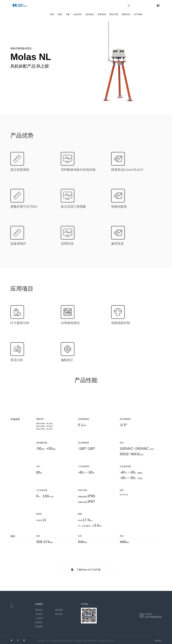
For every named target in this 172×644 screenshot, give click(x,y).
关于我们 (39, 614)
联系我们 (39, 622)
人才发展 (39, 618)
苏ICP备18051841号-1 (106, 641)
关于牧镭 (138, 14)
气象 (68, 14)
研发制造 (59, 610)
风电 (52, 14)
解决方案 (114, 14)
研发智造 (102, 14)
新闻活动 (126, 14)
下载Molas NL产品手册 (86, 574)
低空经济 (78, 14)
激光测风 (39, 627)
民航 (60, 14)
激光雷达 (90, 14)
